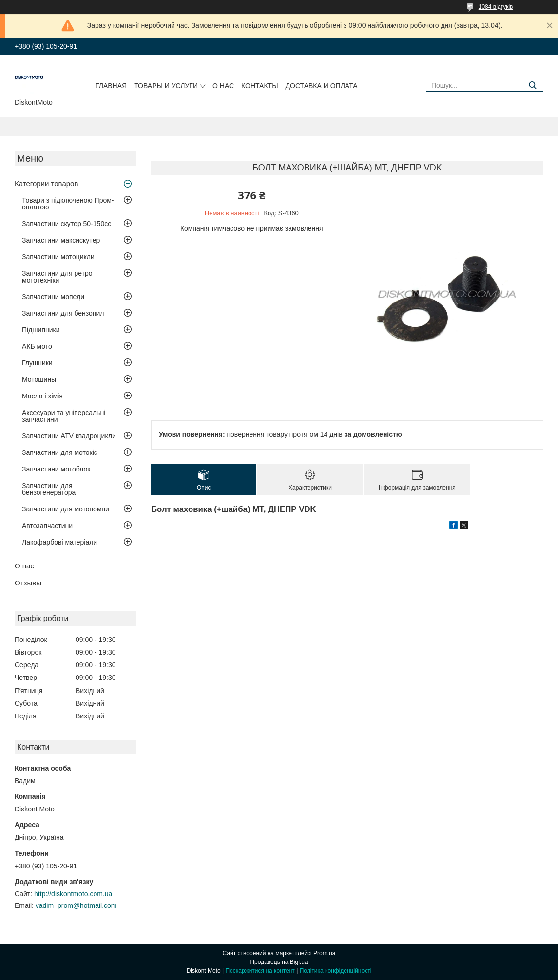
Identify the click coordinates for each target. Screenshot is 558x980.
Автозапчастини (47, 526)
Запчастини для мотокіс (60, 452)
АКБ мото (37, 346)
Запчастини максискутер (61, 240)
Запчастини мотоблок (56, 469)
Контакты (260, 86)
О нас (223, 86)
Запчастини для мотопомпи (66, 509)
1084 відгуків (496, 7)
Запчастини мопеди (53, 297)
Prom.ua (324, 953)
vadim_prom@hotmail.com (76, 905)
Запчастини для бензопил (63, 313)
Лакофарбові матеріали (59, 542)
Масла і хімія (42, 396)
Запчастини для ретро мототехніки (57, 277)
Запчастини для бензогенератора (49, 489)
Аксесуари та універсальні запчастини (64, 416)
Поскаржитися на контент (260, 971)
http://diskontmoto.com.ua (73, 894)
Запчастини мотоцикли (58, 257)
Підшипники (41, 330)
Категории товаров (46, 183)
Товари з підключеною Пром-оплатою (68, 204)
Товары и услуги (166, 86)
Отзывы (28, 583)
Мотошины (39, 379)
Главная (111, 86)
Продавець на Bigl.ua (279, 962)
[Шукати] (532, 85)
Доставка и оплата (322, 86)
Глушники (37, 363)
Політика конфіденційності (336, 971)
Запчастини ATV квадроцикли (69, 436)
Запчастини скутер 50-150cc (67, 224)
